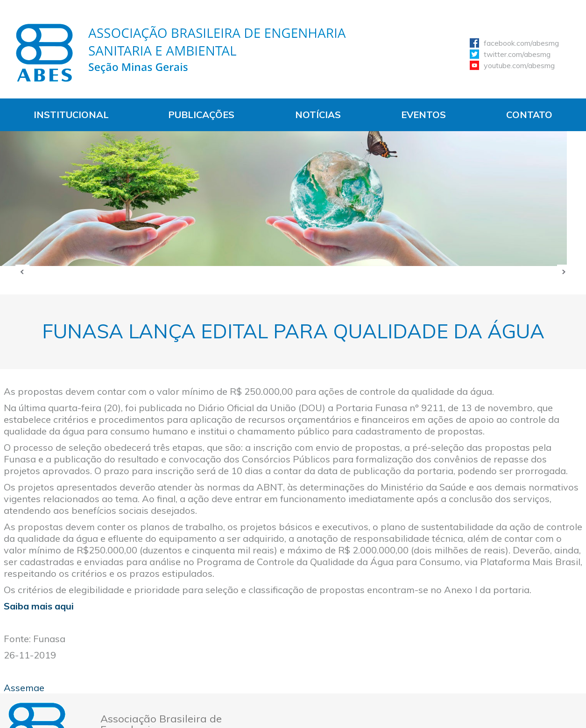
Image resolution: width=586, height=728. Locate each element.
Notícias (318, 115)
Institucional (71, 115)
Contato (529, 115)
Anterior (22, 272)
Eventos (424, 115)
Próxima (564, 272)
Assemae (24, 688)
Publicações (201, 115)
